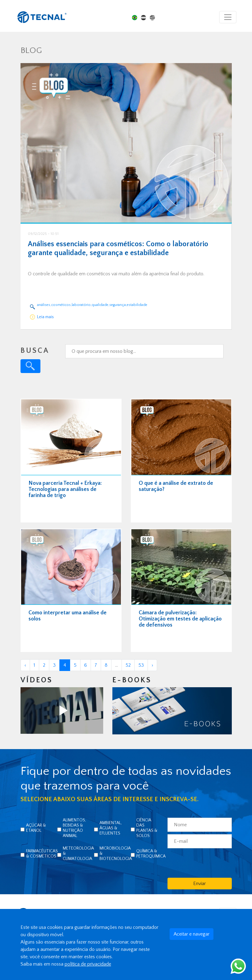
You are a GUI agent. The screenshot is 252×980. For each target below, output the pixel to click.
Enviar (199, 884)
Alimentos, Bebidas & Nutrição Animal (74, 828)
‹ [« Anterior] (25, 665)
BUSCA (35, 351)
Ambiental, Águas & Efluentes (111, 828)
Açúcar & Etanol (36, 828)
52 (128, 665)
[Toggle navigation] (228, 17)
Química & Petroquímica (151, 854)
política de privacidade (88, 964)
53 (141, 665)
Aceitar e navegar (192, 934)
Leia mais (45, 317)
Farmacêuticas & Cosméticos (42, 854)
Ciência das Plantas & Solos (147, 828)
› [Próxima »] (152, 665)
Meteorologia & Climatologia (78, 854)
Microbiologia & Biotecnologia (116, 854)
